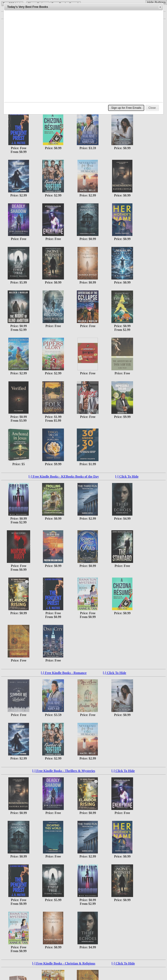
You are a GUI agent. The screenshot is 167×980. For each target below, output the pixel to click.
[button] (160, 7)
